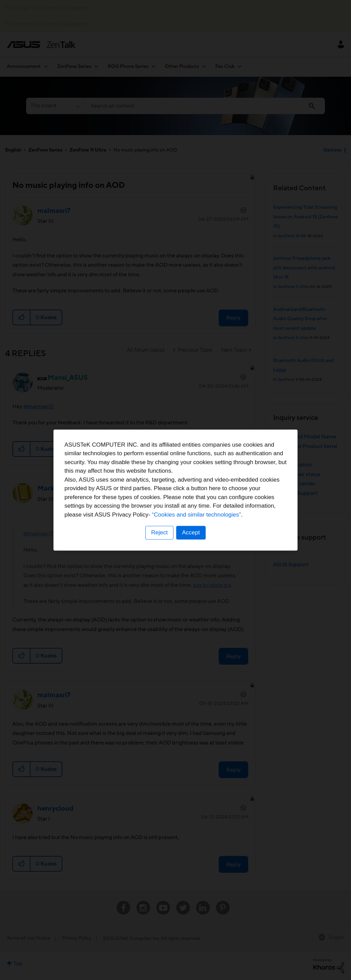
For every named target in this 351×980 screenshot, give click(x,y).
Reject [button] (159, 533)
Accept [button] (191, 533)
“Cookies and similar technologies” (196, 515)
